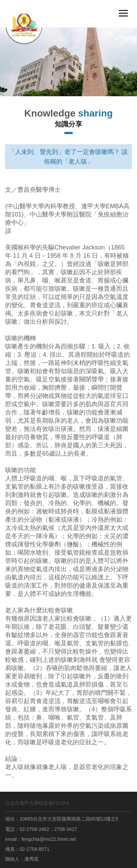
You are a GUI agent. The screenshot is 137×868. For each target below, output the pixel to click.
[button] (13, 62)
